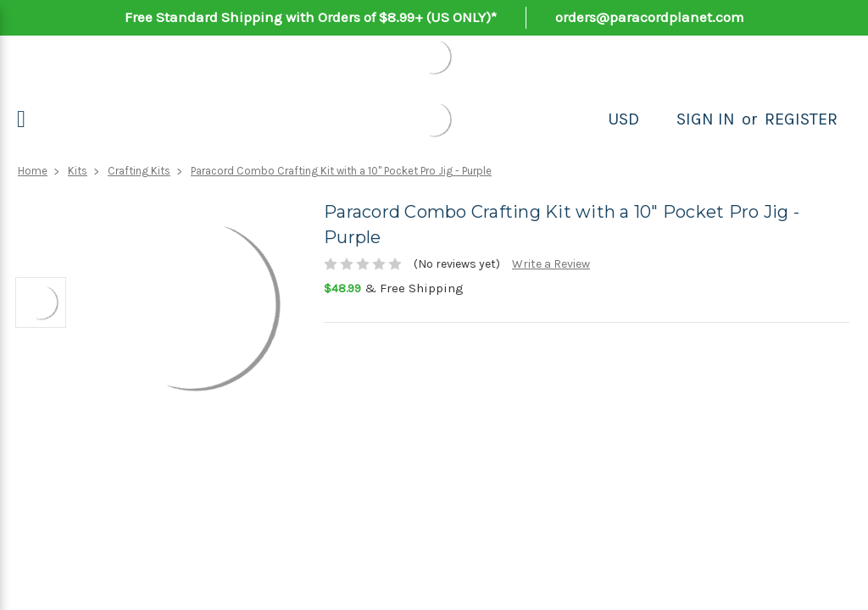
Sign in (706, 119)
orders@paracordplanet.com (650, 17)
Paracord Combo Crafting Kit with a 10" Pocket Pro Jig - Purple (341, 171)
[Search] (658, 119)
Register (801, 119)
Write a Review (551, 264)
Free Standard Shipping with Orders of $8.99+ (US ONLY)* (311, 17)
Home (33, 171)
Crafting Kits (139, 171)
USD (623, 119)
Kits (78, 171)
